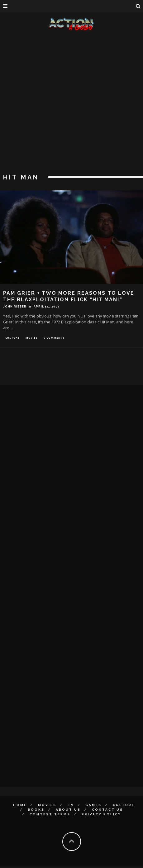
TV (71, 805)
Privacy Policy (101, 814)
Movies (32, 338)
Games (93, 805)
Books (36, 810)
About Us (68, 810)
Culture (12, 338)
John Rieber (15, 307)
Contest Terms (50, 814)
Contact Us (107, 810)
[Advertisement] (69, 103)
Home (20, 805)
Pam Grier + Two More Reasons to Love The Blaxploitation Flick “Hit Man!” (69, 296)
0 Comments (54, 338)
